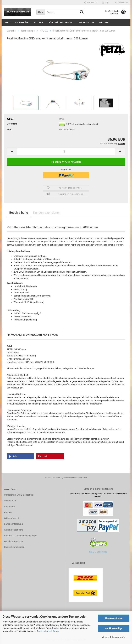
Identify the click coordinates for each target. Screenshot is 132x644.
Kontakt (8, 512)
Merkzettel (122, 3)
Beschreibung (19, 213)
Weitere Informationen (114, 637)
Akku (7, 22)
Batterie (38, 22)
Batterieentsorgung (13, 524)
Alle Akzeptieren (114, 618)
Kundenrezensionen (47, 213)
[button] (12, 151)
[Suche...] (41, 12)
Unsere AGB (10, 501)
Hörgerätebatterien (60, 22)
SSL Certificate (98, 552)
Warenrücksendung (14, 530)
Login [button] (106, 3)
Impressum (10, 507)
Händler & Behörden (14, 541)
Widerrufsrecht (11, 518)
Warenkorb (91, 3)
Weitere (104, 22)
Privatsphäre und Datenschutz (19, 495)
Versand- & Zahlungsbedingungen (21, 536)
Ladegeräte (22, 22)
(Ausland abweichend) (89, 124)
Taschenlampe (86, 22)
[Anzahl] (66, 151)
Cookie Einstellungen (14, 547)
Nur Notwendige (114, 628)
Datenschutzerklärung (48, 631)
